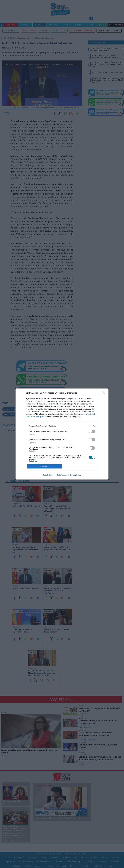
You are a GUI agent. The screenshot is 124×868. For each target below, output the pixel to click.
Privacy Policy (76, 475)
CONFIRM (45, 466)
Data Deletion (48, 475)
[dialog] (62, 434)
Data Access (62, 475)
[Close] (104, 393)
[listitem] (62, 426)
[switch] (92, 431)
